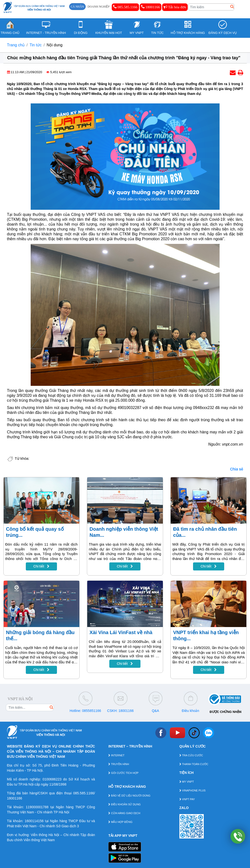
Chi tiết (41, 566)
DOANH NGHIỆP (99, 7)
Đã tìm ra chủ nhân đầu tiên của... (205, 532)
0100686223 (52, 779)
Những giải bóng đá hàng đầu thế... (40, 635)
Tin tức (36, 45)
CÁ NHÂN (77, 7)
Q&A (156, 711)
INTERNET (116, 755)
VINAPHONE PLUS (193, 790)
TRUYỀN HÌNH (119, 764)
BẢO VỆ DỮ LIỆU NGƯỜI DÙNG (129, 796)
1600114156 (34, 821)
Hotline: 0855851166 (85, 711)
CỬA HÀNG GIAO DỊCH (124, 813)
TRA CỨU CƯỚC (191, 755)
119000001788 (37, 807)
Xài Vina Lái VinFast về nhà (121, 632)
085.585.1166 (125, 7)
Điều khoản (190, 711)
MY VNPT (187, 782)
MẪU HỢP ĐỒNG (120, 822)
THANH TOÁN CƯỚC (194, 764)
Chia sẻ (237, 469)
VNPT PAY (187, 799)
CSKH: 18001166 (120, 711)
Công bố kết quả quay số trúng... (35, 532)
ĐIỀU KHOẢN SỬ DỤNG (125, 804)
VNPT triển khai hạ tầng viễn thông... (206, 635)
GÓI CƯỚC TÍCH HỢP (123, 773)
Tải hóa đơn (175, 7)
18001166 (151, 7)
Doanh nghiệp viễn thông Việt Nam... (124, 532)
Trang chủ (16, 45)
